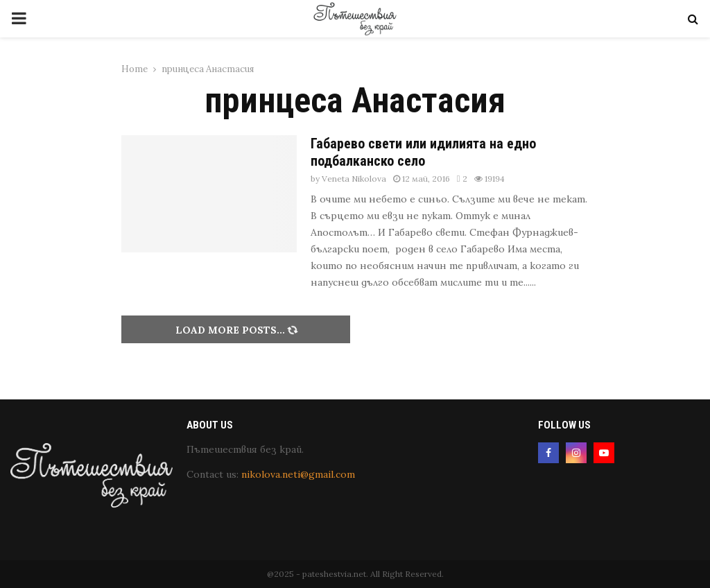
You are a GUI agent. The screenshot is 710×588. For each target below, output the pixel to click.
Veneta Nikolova (354, 179)
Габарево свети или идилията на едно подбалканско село (423, 152)
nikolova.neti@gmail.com (298, 474)
